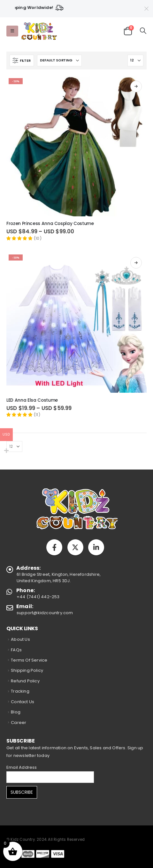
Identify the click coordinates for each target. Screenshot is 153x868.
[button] (12, 31)
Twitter (75, 547)
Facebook (54, 547)
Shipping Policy (27, 670)
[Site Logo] (39, 31)
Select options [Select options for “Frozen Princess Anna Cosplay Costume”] (136, 86)
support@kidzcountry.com (45, 613)
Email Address (22, 767)
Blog (16, 712)
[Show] (135, 60)
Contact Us (23, 702)
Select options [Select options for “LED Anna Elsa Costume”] (136, 263)
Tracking (20, 691)
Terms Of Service (29, 660)
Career (19, 723)
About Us (20, 639)
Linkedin (96, 547)
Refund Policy (25, 681)
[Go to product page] (76, 146)
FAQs (16, 650)
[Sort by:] (59, 60)
